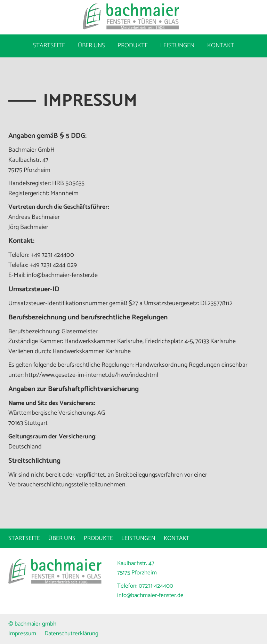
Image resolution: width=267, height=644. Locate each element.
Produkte (133, 46)
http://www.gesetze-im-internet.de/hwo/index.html (92, 375)
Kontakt (221, 46)
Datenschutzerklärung (71, 634)
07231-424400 (156, 586)
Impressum (22, 634)
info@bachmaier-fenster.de (150, 595)
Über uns (91, 46)
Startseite (49, 46)
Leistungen (177, 46)
